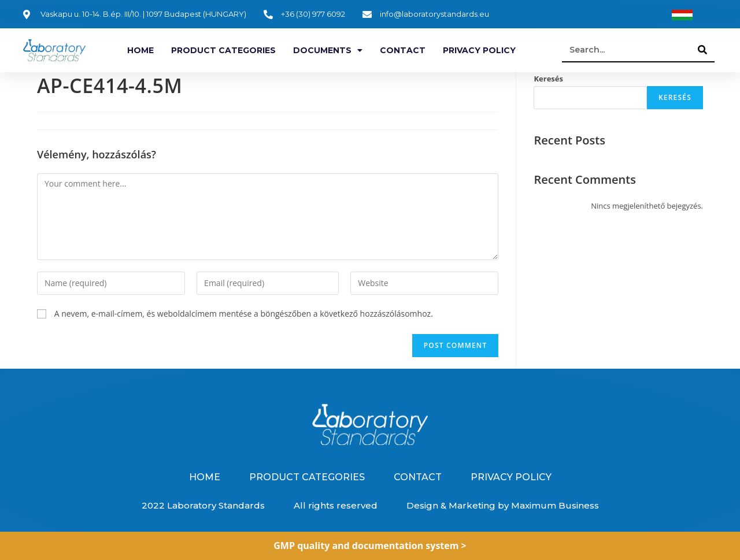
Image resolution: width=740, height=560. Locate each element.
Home (140, 50)
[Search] (703, 50)
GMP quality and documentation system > (370, 546)
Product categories (223, 50)
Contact (403, 50)
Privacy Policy (479, 50)
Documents (328, 50)
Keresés (548, 79)
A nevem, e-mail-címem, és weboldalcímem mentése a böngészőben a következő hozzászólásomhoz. (244, 314)
